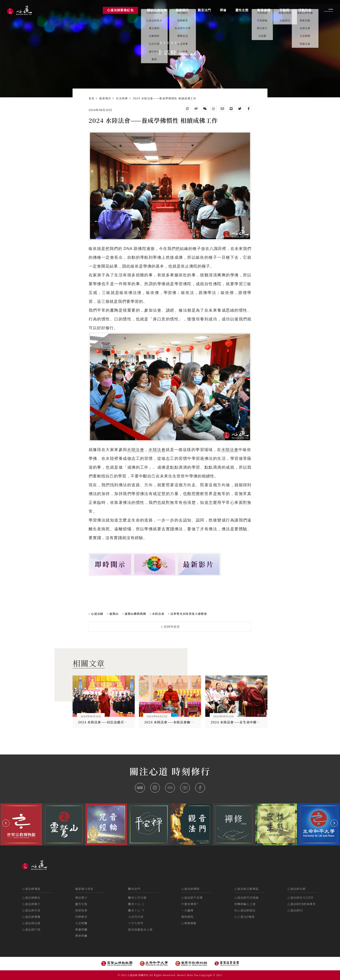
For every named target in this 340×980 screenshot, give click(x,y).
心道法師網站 (31, 898)
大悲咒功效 (136, 917)
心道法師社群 (296, 889)
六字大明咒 (136, 923)
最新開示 (106, 98)
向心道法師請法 (245, 910)
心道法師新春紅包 (120, 10)
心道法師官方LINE (300, 898)
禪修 (223, 10)
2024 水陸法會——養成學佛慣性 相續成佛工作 (165, 98)
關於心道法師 (157, 10)
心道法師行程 (31, 929)
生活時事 (122, 98)
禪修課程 (187, 917)
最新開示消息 (84, 889)
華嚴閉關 (81, 929)
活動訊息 (305, 10)
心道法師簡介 (31, 904)
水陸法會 (136, 450)
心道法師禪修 (190, 889)
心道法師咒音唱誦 (246, 898)
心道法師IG (295, 910)
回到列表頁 (171, 627)
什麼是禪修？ (190, 904)
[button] (6, 823)
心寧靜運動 (189, 923)
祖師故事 (81, 910)
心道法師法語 (31, 923)
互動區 (285, 10)
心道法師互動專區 (246, 889)
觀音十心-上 (136, 904)
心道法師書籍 (31, 917)
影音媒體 (264, 10)
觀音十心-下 (136, 910)
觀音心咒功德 (137, 898)
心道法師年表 (31, 910)
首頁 (92, 98)
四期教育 (81, 917)
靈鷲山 (114, 614)
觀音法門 (134, 889)
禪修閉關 (81, 936)
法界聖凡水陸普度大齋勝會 (188, 614)
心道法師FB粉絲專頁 (302, 904)
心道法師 (97, 614)
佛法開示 (81, 898)
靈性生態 (81, 904)
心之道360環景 (244, 917)
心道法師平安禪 (192, 898)
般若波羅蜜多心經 (140, 929)
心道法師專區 (31, 889)
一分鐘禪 (187, 910)
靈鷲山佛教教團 (135, 614)
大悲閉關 (81, 923)
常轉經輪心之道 (245, 904)
